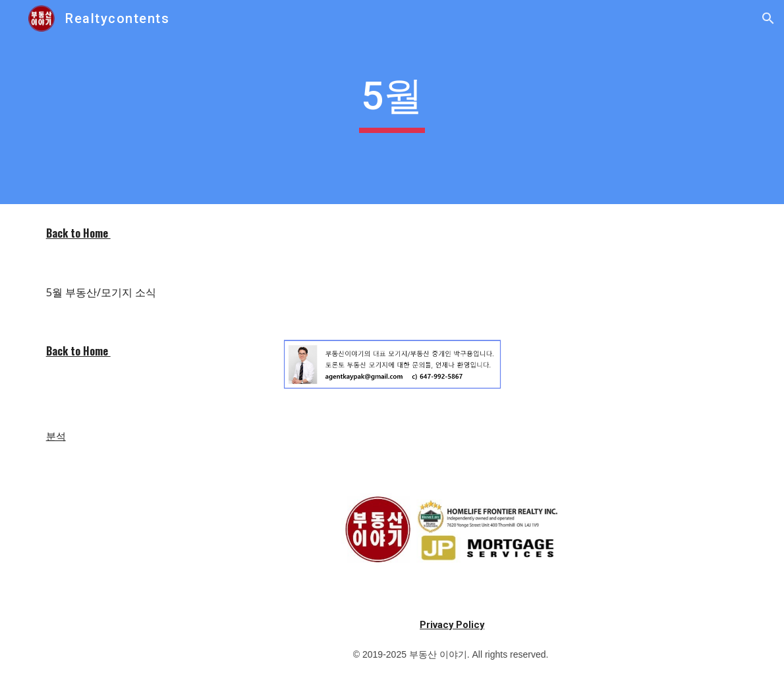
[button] (768, 18)
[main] (392, 102)
